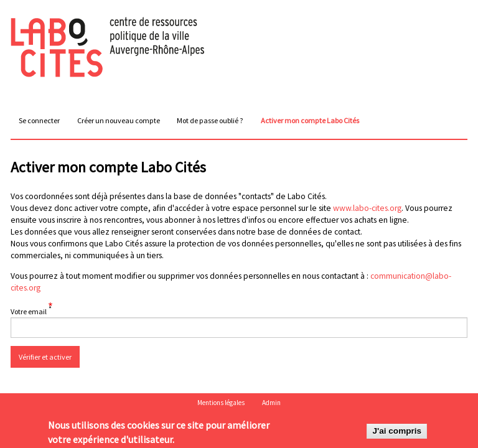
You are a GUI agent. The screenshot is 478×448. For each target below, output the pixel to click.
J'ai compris (397, 433)
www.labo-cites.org (367, 208)
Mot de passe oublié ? (210, 120)
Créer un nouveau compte (119, 120)
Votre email (29, 311)
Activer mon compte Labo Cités (312, 123)
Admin (271, 403)
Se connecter (39, 120)
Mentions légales (221, 403)
